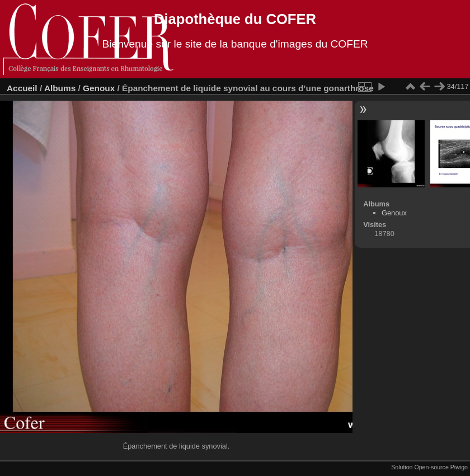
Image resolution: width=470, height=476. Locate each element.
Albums (60, 88)
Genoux (99, 88)
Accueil (22, 88)
